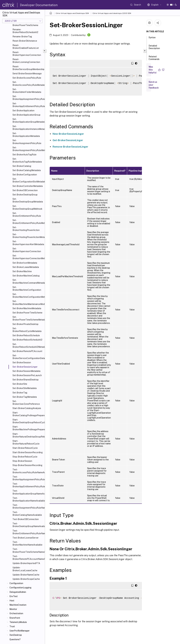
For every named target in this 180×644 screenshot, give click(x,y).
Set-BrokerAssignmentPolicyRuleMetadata (28, 149)
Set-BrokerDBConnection (25, 190)
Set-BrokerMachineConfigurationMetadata (28, 296)
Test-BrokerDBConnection (26, 519)
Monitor (13, 609)
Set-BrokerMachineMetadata (27, 308)
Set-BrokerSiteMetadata (25, 388)
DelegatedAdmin (18, 592)
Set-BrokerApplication (23, 111)
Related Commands (154, 59)
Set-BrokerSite (20, 384)
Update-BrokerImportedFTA (26, 563)
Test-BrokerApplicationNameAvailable (28, 499)
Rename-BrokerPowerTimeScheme (25, 24)
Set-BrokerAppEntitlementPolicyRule (28, 105)
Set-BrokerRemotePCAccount (27, 351)
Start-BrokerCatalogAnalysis (27, 408)
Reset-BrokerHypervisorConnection (27, 54)
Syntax (152, 39)
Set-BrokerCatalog (22, 166)
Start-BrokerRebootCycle (25, 448)
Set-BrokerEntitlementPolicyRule (27, 215)
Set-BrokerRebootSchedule (26, 335)
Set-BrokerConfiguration (25, 175)
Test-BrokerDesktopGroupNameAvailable (28, 525)
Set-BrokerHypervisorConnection (27, 250)
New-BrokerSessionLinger (68, 134)
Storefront (15, 618)
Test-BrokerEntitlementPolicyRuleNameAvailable (28, 532)
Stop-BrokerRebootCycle (25, 457)
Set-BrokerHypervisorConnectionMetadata (28, 257)
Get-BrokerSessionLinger (68, 140)
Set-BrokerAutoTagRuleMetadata (27, 160)
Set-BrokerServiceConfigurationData (28, 357)
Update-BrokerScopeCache (26, 579)
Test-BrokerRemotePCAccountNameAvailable (28, 558)
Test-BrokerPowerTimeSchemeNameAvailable (28, 550)
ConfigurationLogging (20, 588)
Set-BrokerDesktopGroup (25, 195)
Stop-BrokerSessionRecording (27, 465)
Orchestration (16, 613)
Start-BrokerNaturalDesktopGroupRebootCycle (28, 435)
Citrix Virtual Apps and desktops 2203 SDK (112, 13)
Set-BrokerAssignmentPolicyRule (27, 142)
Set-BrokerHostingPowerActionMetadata (28, 236)
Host (12, 601)
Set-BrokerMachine (22, 271)
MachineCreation (18, 605)
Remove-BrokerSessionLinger (70, 147)
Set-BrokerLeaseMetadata (26, 267)
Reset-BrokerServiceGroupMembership (28, 68)
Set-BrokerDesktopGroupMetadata (28, 200)
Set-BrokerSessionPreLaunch (27, 375)
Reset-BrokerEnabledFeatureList (26, 47)
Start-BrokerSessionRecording (28, 452)
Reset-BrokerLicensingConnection (26, 61)
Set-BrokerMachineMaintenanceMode (28, 303)
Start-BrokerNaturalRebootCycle (26, 442)
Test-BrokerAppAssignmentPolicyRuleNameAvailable (28, 478)
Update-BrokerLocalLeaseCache (25, 569)
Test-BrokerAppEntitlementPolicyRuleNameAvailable (28, 485)
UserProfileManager (20, 631)
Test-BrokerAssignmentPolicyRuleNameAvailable (28, 506)
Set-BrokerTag (20, 393)
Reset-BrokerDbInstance (25, 41)
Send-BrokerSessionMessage (27, 74)
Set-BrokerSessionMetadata (26, 371)
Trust (12, 626)
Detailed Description (154, 48)
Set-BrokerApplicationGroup (26, 115)
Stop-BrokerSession (22, 461)
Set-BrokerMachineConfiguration (27, 289)
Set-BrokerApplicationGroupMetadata (28, 120)
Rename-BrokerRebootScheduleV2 (25, 31)
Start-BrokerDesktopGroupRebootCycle (28, 421)
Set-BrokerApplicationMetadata (26, 135)
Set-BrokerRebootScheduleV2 (27, 340)
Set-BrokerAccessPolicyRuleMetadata (28, 83)
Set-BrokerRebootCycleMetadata (27, 330)
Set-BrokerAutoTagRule (24, 155)
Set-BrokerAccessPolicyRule (27, 78)
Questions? (15, 639)
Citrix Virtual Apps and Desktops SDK (72, 13)
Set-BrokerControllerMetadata (28, 186)
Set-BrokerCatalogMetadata (27, 170)
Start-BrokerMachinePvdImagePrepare (28, 428)
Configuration (16, 583)
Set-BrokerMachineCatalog (26, 276)
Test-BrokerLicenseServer (26, 538)
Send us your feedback (154, 85)
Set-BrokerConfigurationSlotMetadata (28, 180)
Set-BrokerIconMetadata (25, 263)
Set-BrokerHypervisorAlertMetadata (28, 243)
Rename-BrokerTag (22, 37)
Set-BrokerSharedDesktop (26, 380)
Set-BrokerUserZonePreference (26, 403)
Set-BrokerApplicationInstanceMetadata (28, 128)
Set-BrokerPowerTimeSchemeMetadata (28, 318)
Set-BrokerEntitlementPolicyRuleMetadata (28, 222)
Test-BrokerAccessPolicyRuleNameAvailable (28, 471)
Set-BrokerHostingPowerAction (26, 229)
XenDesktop (16, 635)
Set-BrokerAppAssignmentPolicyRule (28, 98)
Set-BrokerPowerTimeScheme (27, 313)
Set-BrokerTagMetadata (25, 397)
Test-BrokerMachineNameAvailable (27, 543)
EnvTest (14, 596)
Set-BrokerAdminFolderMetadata (27, 91)
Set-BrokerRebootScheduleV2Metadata (28, 346)
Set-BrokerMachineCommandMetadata (28, 281)
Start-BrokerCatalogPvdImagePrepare (28, 414)
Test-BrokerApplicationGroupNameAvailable (28, 492)
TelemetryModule (18, 622)
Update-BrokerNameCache (26, 575)
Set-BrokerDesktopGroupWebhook (27, 207)
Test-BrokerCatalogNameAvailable (27, 514)
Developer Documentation (39, 5)
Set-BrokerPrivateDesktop (25, 324)
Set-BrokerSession (22, 363)
